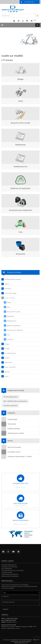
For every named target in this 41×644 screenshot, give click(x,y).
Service (6, 376)
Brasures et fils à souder (20, 123)
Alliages (20, 79)
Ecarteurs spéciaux (10, 406)
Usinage (7, 344)
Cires (21, 232)
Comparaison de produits (10, 574)
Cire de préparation (11, 397)
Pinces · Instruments (10, 367)
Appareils (7, 372)
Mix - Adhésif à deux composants (15, 401)
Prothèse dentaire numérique (13, 279)
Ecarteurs (7, 358)
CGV (20, 641)
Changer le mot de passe (9, 567)
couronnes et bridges (10, 293)
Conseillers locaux (11, 452)
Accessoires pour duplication (21, 210)
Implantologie (9, 419)
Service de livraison (11, 447)
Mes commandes (7, 569)
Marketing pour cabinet (13, 433)
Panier (35, 21)
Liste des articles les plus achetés (12, 571)
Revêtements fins (20, 167)
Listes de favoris (7, 572)
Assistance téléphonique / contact (17, 457)
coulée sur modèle (10, 298)
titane (21, 101)
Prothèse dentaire (11, 429)
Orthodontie (9, 424)
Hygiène (7, 284)
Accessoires (20, 254)
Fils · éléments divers (10, 353)
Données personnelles (9, 565)
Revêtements (20, 145)
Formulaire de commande (10, 576)
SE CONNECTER (29, 2)
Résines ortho (8, 362)
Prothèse (7, 349)
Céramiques (8, 289)
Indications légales (27, 640)
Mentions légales (26, 641)
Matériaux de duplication (21, 188)
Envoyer (6, 609)
